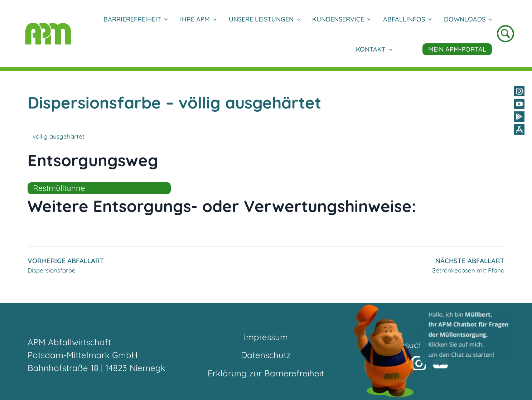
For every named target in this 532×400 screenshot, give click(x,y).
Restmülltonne (59, 188)
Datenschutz (266, 355)
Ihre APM (198, 19)
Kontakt (374, 49)
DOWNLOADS (468, 19)
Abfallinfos (407, 19)
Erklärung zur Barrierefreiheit (266, 373)
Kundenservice (341, 19)
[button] (435, 351)
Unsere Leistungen (264, 19)
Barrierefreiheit (136, 19)
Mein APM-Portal (457, 49)
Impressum (266, 337)
